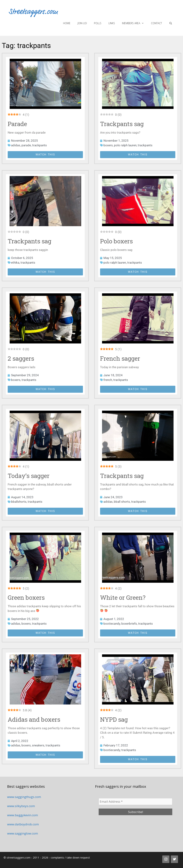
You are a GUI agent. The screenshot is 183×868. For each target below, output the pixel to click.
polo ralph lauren (125, 145)
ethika (15, 263)
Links (112, 23)
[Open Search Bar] (171, 23)
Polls (98, 23)
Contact (156, 23)
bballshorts (19, 502)
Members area (135, 23)
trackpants (39, 145)
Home (67, 23)
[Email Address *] (135, 802)
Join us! (82, 23)
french (108, 380)
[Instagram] (166, 859)
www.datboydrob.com (23, 824)
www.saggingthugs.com (24, 797)
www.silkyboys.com (21, 806)
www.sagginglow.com (23, 833)
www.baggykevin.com (23, 815)
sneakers (38, 745)
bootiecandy (112, 624)
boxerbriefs (129, 624)
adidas (16, 145)
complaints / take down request (70, 857)
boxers (108, 145)
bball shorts (122, 502)
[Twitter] (174, 859)
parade (26, 145)
